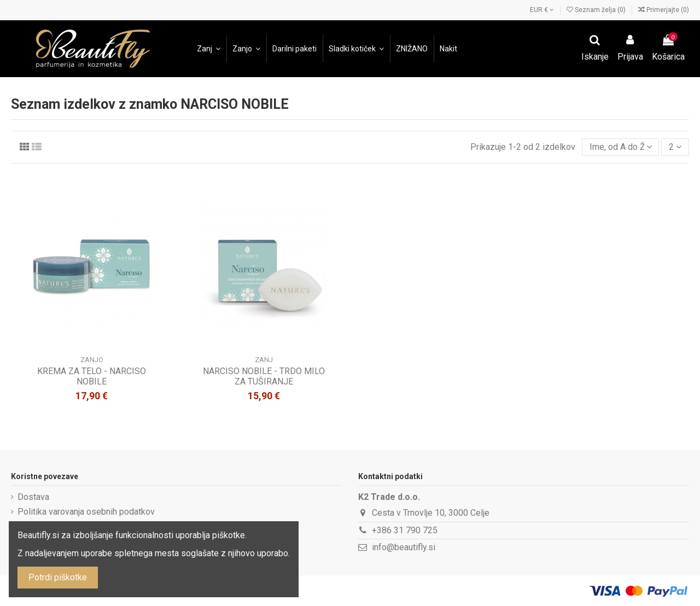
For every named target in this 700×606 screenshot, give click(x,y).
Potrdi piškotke (58, 577)
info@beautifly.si (404, 547)
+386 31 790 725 (405, 530)
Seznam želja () (597, 10)
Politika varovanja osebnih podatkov (86, 512)
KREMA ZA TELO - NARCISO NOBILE (92, 376)
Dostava (33, 497)
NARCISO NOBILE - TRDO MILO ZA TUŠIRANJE (264, 376)
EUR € (542, 10)
